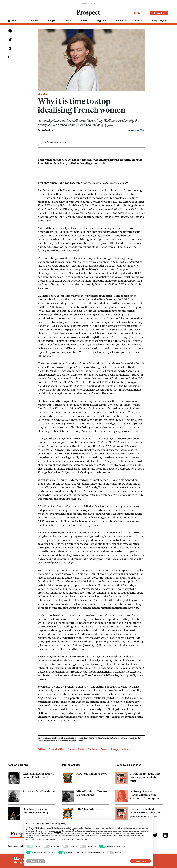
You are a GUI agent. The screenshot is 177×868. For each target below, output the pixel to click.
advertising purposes (63, 834)
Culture (84, 21)
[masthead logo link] (89, 13)
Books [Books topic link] (81, 749)
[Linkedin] (166, 835)
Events (138, 21)
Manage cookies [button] (36, 861)
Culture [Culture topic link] (42, 749)
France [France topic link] (71, 749)
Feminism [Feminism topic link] (93, 749)
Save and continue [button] (141, 861)
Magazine (101, 21)
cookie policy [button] (90, 830)
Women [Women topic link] (104, 749)
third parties (58, 832)
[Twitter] (155, 835)
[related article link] (32, 779)
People (52, 21)
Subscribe (159, 13)
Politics (35, 21)
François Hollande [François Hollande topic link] (121, 749)
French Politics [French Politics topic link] (56, 749)
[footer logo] (20, 836)
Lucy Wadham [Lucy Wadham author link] (47, 130)
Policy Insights (159, 21)
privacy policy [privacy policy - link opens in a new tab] (91, 828)
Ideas (68, 21)
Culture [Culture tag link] (42, 94)
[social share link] (10, 57)
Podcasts (121, 21)
